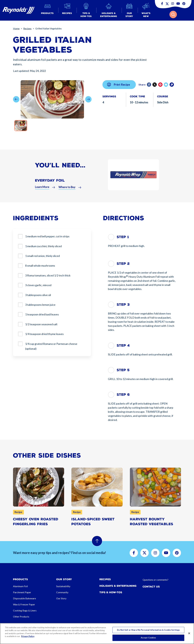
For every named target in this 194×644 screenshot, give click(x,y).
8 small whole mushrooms (40, 266)
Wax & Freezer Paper (24, 604)
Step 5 (123, 370)
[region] (97, 634)
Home (16, 28)
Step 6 (123, 395)
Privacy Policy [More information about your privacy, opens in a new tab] (28, 636)
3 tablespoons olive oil (38, 295)
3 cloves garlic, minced (38, 285)
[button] (47, 10)
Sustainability (63, 586)
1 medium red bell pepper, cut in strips (47, 236)
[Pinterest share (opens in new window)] (161, 85)
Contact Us (151, 587)
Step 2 (123, 264)
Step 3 (123, 305)
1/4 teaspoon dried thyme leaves (44, 334)
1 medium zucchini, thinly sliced (43, 246)
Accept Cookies (148, 638)
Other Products (21, 616)
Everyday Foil (50, 187)
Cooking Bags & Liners (25, 610)
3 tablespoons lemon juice (40, 305)
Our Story (61, 598)
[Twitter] (155, 85)
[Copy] (172, 85)
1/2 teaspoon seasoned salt (41, 324)
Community (62, 592)
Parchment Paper (22, 592)
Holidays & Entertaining (118, 586)
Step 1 (123, 237)
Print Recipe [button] (119, 85)
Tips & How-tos (111, 592)
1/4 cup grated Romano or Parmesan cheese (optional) (51, 346)
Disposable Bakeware (24, 598)
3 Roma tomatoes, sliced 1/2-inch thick (48, 275)
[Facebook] (149, 85)
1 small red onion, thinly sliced (42, 256)
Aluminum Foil (20, 586)
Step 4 (123, 345)
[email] (166, 85)
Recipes (27, 28)
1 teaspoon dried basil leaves (42, 314)
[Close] (189, 633)
